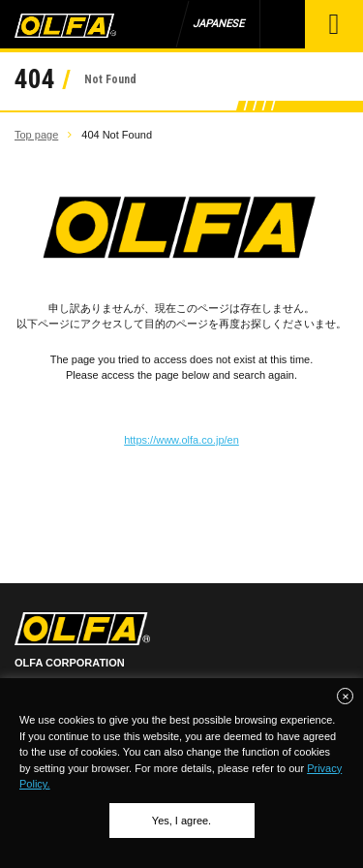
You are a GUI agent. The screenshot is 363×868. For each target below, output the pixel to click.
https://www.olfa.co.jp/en (181, 440)
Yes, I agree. (181, 821)
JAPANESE (218, 24)
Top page (36, 135)
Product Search (282, 24)
